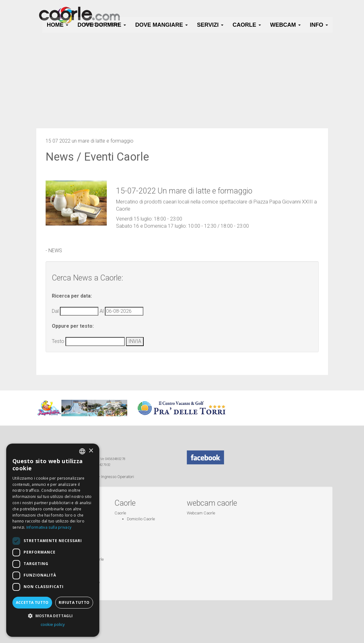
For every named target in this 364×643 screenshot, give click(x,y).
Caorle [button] (247, 25)
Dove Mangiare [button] (162, 25)
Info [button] (319, 25)
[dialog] (53, 540)
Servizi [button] (210, 25)
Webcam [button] (285, 25)
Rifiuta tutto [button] (74, 602)
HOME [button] (58, 25)
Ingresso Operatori (118, 477)
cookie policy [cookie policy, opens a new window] (53, 624)
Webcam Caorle (201, 513)
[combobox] (82, 451)
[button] (53, 616)
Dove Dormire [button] (102, 25)
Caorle (120, 513)
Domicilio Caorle (141, 519)
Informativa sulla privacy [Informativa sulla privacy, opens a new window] (49, 527)
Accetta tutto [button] (32, 602)
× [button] (91, 451)
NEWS (55, 251)
